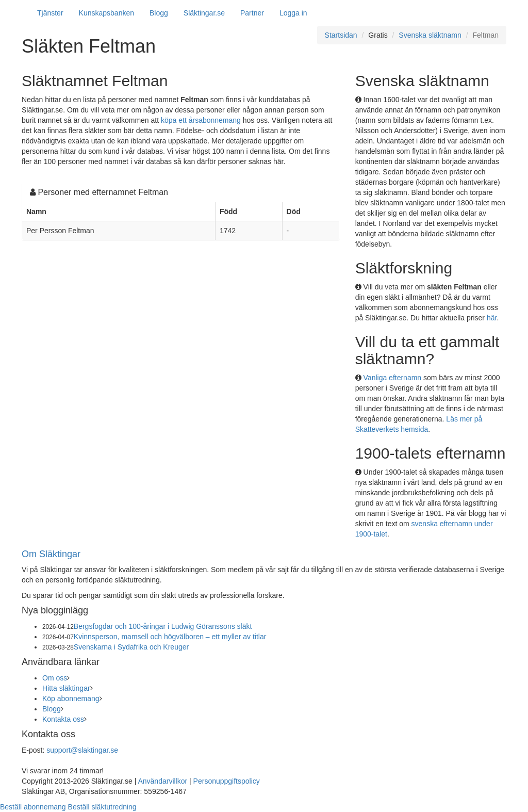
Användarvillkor (162, 781)
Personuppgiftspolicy (227, 781)
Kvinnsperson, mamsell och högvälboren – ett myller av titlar (170, 637)
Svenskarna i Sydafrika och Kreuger (131, 647)
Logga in (293, 13)
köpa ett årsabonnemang (201, 120)
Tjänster (50, 13)
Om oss (55, 678)
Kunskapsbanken (106, 13)
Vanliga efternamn (393, 378)
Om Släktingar (51, 554)
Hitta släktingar (66, 688)
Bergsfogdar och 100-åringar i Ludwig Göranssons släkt (163, 626)
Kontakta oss (63, 719)
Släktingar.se (204, 13)
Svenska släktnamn (430, 35)
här (492, 318)
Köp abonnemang (71, 699)
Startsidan (341, 35)
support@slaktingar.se (82, 750)
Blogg (159, 13)
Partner (252, 13)
